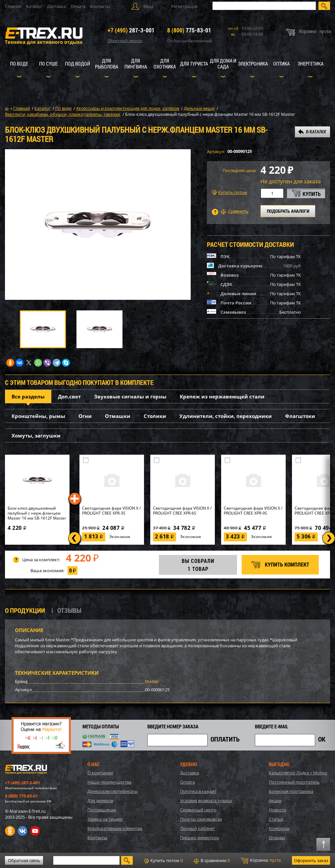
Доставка (56, 6)
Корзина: (261, 860)
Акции (275, 800)
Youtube (35, 831)
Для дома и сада (223, 64)
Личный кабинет (197, 828)
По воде (19, 64)
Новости (278, 810)
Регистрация (184, 6)
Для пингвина (136, 64)
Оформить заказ (311, 860)
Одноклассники (10, 831)
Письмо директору (200, 838)
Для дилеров (100, 800)
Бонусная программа (291, 791)
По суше (48, 64)
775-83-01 (189, 30)
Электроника (253, 64)
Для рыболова (107, 64)
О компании (100, 773)
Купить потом (230, 192)
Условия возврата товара (206, 800)
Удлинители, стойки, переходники (226, 416)
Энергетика (311, 64)
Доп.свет (69, 396)
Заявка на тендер (105, 819)
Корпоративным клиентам (115, 828)
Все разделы (28, 396)
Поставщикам (102, 810)
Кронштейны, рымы (38, 416)
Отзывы (277, 838)
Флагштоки (300, 416)
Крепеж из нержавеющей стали (222, 396)
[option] (98, 225)
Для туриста (194, 64)
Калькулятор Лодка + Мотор (298, 773)
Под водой (77, 64)
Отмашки (118, 416)
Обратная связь (24, 860)
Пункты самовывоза (201, 819)
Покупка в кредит (198, 791)
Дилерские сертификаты (113, 791)
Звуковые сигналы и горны (130, 396)
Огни (85, 416)
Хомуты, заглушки (36, 435)
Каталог (34, 6)
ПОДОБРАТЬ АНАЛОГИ (288, 211)
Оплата (78, 6)
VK (23, 831)
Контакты (100, 6)
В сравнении (212, 860)
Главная (13, 6)
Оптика (281, 64)
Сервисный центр (198, 810)
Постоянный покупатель (294, 782)
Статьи (276, 819)
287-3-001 (131, 30)
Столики (155, 416)
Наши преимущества (109, 782)
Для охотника (165, 64)
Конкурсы (279, 828)
